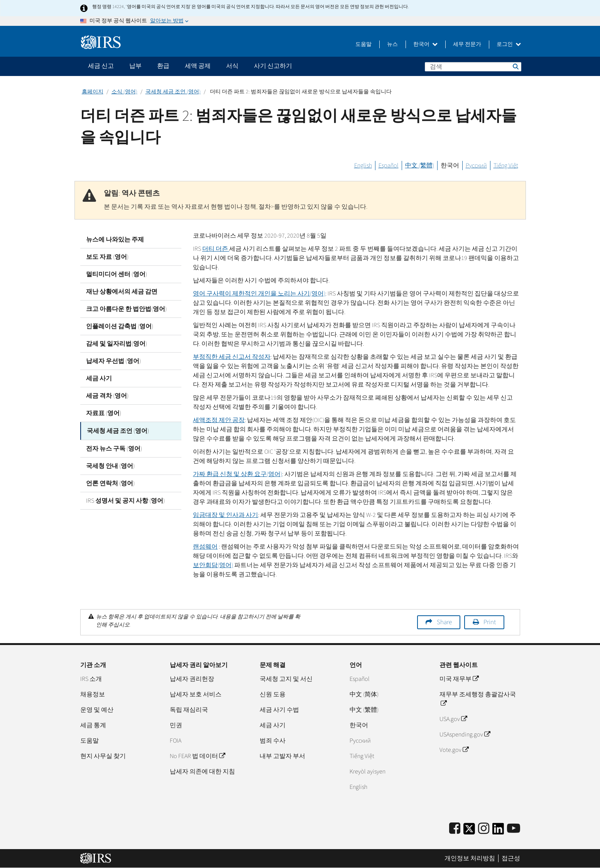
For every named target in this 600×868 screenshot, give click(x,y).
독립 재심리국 (189, 710)
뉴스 (392, 44)
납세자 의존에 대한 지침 (202, 772)
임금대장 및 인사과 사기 (226, 515)
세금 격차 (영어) (107, 396)
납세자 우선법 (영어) (113, 361)
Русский (476, 165)
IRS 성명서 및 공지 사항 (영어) (125, 500)
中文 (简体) (364, 694)
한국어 (425, 44)
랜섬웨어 (205, 547)
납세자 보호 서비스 (196, 694)
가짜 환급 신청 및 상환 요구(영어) (237, 474)
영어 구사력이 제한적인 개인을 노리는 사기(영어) (259, 294)
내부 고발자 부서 (282, 756)
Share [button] (444, 622)
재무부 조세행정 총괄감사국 (478, 699)
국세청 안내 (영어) (110, 465)
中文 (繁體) (420, 165)
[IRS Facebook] (455, 829)
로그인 (509, 44)
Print (490, 622)
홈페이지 (93, 92)
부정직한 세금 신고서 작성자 (232, 357)
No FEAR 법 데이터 (197, 756)
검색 (515, 66)
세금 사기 (99, 378)
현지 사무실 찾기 (103, 756)
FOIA (176, 741)
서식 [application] (232, 66)
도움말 (363, 44)
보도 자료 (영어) (107, 257)
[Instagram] (484, 829)
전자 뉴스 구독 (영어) (114, 448)
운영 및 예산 (97, 710)
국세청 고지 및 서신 (286, 679)
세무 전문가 (467, 44)
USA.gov (453, 719)
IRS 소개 (91, 679)
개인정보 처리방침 (470, 858)
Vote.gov (454, 750)
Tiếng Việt (506, 165)
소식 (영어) (124, 92)
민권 (176, 725)
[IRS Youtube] (514, 829)
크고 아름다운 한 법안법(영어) (126, 309)
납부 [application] (135, 66)
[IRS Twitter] (469, 831)
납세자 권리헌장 (192, 679)
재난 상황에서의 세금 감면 (122, 292)
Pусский (360, 741)
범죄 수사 (273, 741)
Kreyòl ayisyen (368, 772)
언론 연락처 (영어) (110, 483)
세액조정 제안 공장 (219, 420)
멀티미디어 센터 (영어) (117, 274)
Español (389, 165)
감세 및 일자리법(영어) (117, 344)
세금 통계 (93, 725)
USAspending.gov (465, 735)
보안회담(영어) (213, 565)
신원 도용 (273, 694)
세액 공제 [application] (198, 66)
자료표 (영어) (104, 413)
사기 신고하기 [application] (273, 66)
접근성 (511, 858)
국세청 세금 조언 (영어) (173, 92)
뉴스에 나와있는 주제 (115, 240)
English (363, 165)
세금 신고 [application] (101, 66)
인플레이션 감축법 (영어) (120, 326)
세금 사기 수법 (279, 710)
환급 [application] (163, 66)
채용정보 (93, 694)
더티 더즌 (216, 249)
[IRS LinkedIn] (498, 831)
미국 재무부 (459, 679)
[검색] (473, 67)
